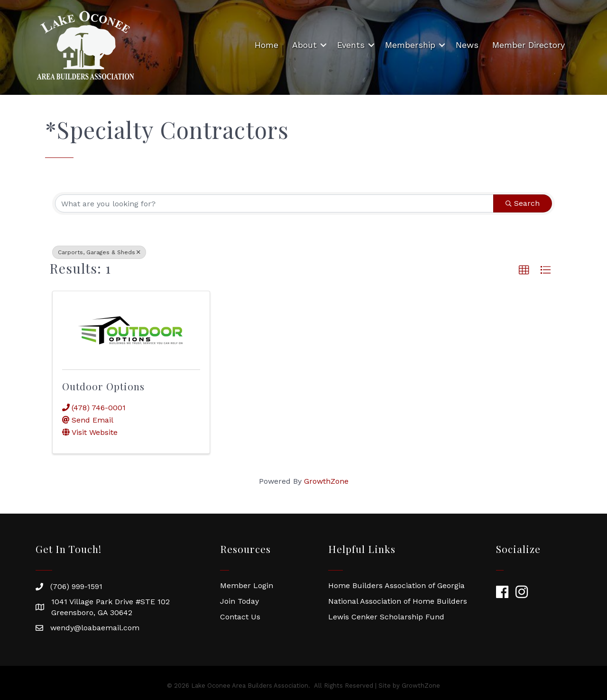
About (304, 45)
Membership (410, 45)
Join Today (239, 601)
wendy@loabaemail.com (95, 628)
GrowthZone (326, 481)
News (467, 45)
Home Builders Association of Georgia (396, 585)
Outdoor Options (103, 386)
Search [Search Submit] (523, 203)
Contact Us (240, 617)
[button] (524, 270)
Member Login (247, 585)
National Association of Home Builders (398, 601)
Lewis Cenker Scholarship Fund (386, 617)
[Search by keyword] (274, 203)
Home (267, 45)
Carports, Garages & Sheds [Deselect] (99, 252)
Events (351, 45)
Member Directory (529, 45)
